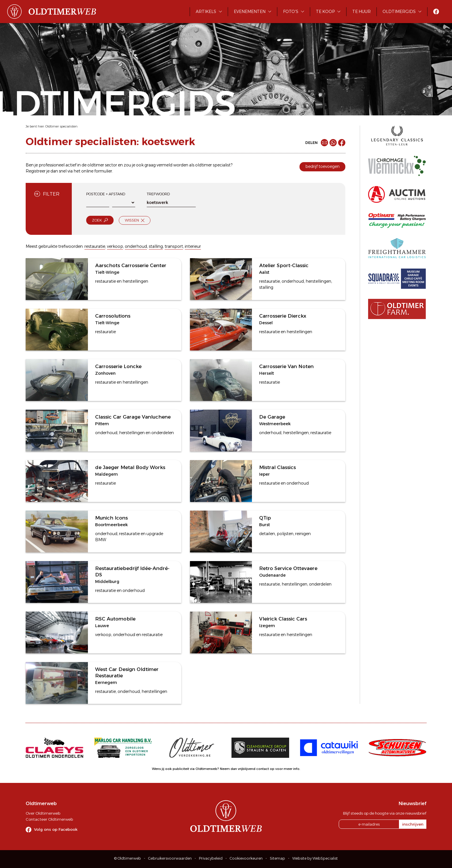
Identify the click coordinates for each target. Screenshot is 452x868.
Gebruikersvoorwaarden (170, 858)
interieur (193, 246)
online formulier (97, 171)
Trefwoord (158, 194)
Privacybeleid (211, 858)
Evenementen (250, 12)
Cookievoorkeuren (246, 858)
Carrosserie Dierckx (283, 316)
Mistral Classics (277, 467)
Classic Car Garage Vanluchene (133, 417)
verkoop (115, 246)
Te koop (325, 12)
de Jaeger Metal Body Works (130, 467)
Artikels (206, 12)
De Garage (272, 417)
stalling (156, 246)
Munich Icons (111, 518)
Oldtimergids (399, 12)
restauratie (95, 246)
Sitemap (277, 858)
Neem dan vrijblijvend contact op (247, 769)
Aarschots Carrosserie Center (131, 265)
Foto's (291, 12)
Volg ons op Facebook (56, 829)
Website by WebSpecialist (315, 858)
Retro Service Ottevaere (288, 568)
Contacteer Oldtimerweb (49, 819)
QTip (265, 518)
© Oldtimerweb (128, 858)
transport (174, 246)
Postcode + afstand (106, 194)
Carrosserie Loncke (118, 366)
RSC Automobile (115, 619)
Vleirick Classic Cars (283, 619)
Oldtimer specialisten (61, 126)
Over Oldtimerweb (43, 813)
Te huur (361, 12)
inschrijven (413, 824)
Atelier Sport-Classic (284, 265)
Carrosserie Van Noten (286, 366)
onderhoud (136, 246)
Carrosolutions (113, 316)
